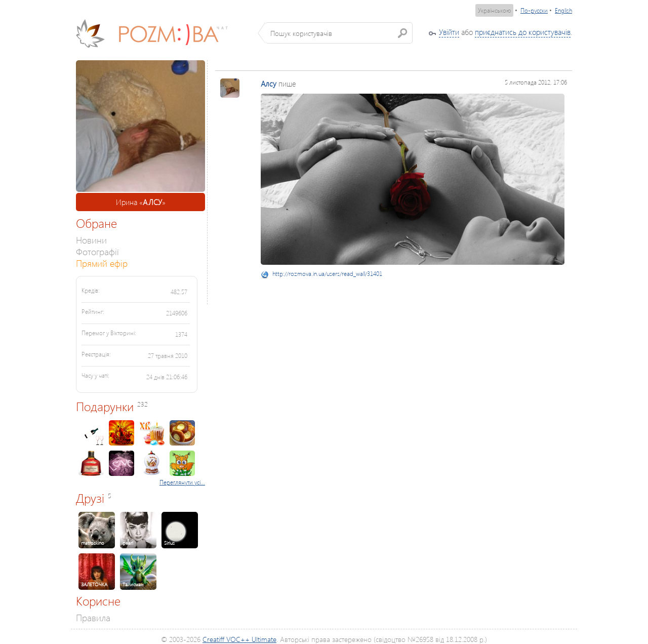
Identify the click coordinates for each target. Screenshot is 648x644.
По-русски (534, 10)
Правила (93, 617)
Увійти (449, 32)
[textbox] (339, 33)
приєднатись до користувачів (523, 32)
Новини (91, 240)
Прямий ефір (102, 263)
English (563, 10)
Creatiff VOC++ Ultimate (239, 639)
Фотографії (97, 251)
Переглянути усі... (182, 482)
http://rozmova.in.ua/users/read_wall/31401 (327, 274)
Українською (494, 10)
